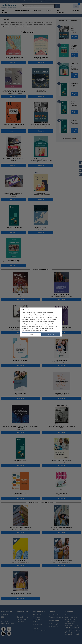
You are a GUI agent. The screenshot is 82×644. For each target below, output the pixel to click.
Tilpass (31, 334)
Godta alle (51, 334)
